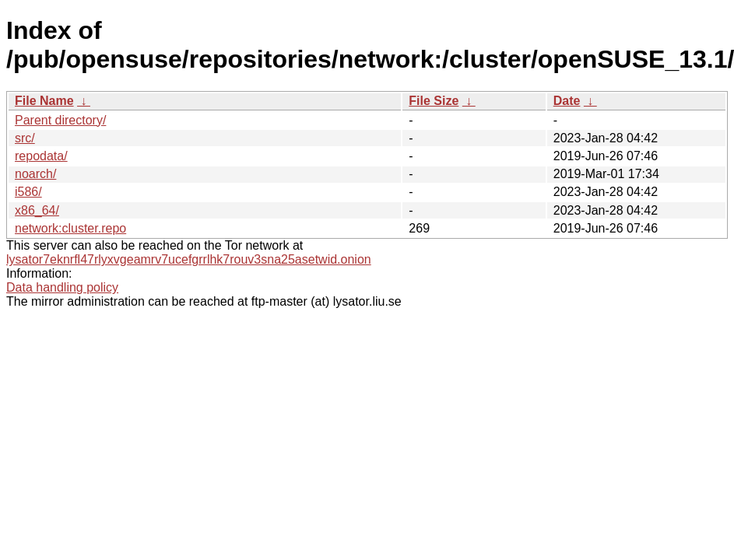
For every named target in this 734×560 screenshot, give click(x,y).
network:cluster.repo (70, 228)
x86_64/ (37, 210)
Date (567, 101)
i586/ (28, 192)
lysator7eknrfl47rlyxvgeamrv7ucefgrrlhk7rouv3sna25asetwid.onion (189, 259)
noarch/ (35, 174)
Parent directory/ (60, 120)
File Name (44, 101)
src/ (25, 138)
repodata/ (41, 156)
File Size (434, 101)
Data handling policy (62, 287)
